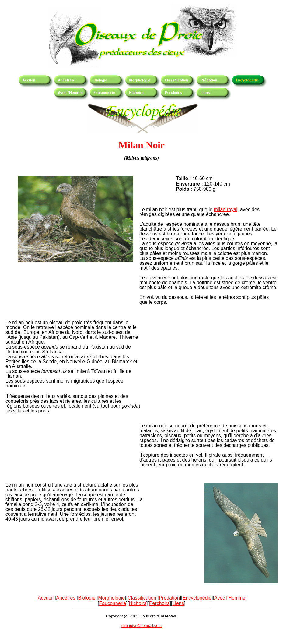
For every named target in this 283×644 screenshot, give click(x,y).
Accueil (46, 598)
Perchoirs (159, 603)
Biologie (87, 598)
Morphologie (111, 598)
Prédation (169, 598)
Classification (142, 598)
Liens (178, 603)
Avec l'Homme (230, 598)
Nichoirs (138, 603)
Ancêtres (66, 598)
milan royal (226, 209)
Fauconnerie (112, 603)
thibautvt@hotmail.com (141, 626)
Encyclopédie (197, 598)
